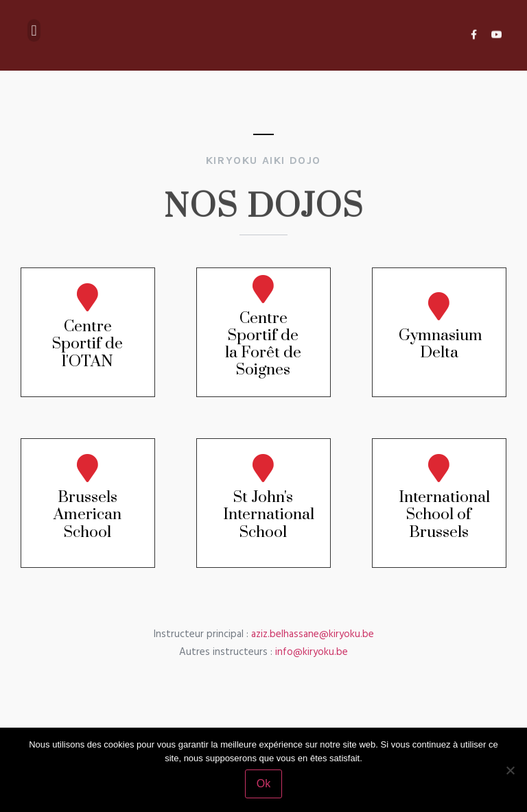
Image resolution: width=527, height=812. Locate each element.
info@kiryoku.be (312, 652)
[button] (34, 26)
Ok (263, 784)
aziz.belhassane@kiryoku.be (313, 634)
